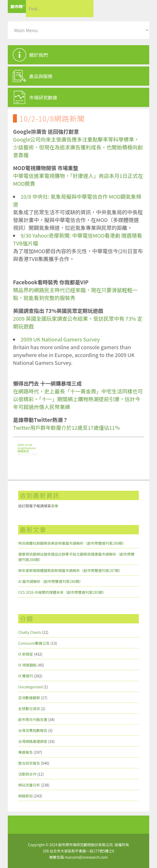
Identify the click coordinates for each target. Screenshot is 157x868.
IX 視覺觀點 (27, 665)
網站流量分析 (29, 785)
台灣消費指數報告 (33, 730)
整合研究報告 (29, 763)
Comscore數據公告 (34, 643)
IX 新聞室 (26, 654)
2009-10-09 (25, 445)
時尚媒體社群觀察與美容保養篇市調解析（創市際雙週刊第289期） (72, 543)
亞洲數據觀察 (29, 698)
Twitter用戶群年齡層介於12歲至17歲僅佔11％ (66, 428)
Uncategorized (30, 687)
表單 (54, 506)
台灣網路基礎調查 (33, 741)
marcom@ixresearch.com (86, 857)
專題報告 (25, 752)
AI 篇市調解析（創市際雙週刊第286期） (50, 581)
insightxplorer (27, 448)
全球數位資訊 (29, 709)
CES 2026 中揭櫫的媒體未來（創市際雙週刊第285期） (62, 592)
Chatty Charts (30, 632)
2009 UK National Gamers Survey (60, 339)
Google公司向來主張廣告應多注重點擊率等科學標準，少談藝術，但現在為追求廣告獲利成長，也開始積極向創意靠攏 (78, 147)
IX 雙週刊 (26, 676)
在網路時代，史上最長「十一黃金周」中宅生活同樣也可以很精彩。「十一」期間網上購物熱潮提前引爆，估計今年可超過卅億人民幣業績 (78, 399)
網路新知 (23, 451)
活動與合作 (27, 774)
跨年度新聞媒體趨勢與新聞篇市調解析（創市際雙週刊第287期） (70, 570)
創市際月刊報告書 (33, 719)
